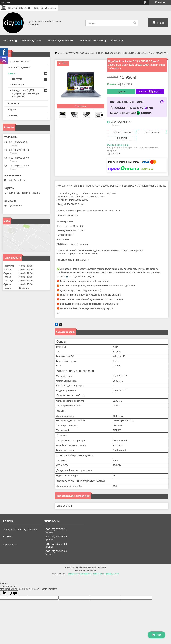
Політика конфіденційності (106, 574)
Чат (157, 635)
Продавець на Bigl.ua (85, 571)
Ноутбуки (17, 79)
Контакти (117, 41)
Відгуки (12, 109)
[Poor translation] (13, 593)
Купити (121, 92)
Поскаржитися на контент (79, 574)
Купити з (150, 92)
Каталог (9, 41)
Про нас (13, 115)
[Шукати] (135, 23)
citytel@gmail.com (17, 180)
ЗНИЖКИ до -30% (31, 41)
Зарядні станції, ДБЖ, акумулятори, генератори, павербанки (26, 93)
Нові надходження (60, 41)
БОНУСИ (13, 103)
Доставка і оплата (92, 41)
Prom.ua (102, 567)
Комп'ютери (18, 84)
